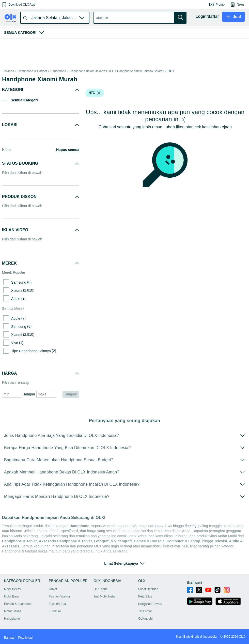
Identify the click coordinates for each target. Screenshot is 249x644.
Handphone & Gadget (32, 71)
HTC (171, 71)
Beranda (8, 71)
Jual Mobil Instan (105, 596)
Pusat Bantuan (148, 589)
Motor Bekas (13, 611)
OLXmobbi (145, 619)
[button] (18, 5)
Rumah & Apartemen (18, 604)
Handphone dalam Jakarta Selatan (141, 71)
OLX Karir (100, 589)
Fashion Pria (57, 604)
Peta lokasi (26, 638)
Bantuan (10, 638)
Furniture (55, 611)
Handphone (58, 71)
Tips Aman (145, 611)
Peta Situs (145, 596)
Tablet (53, 589)
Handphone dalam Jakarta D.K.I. (92, 71)
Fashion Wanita (59, 596)
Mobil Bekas (12, 589)
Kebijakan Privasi (150, 604)
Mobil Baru (11, 596)
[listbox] (99, 93)
